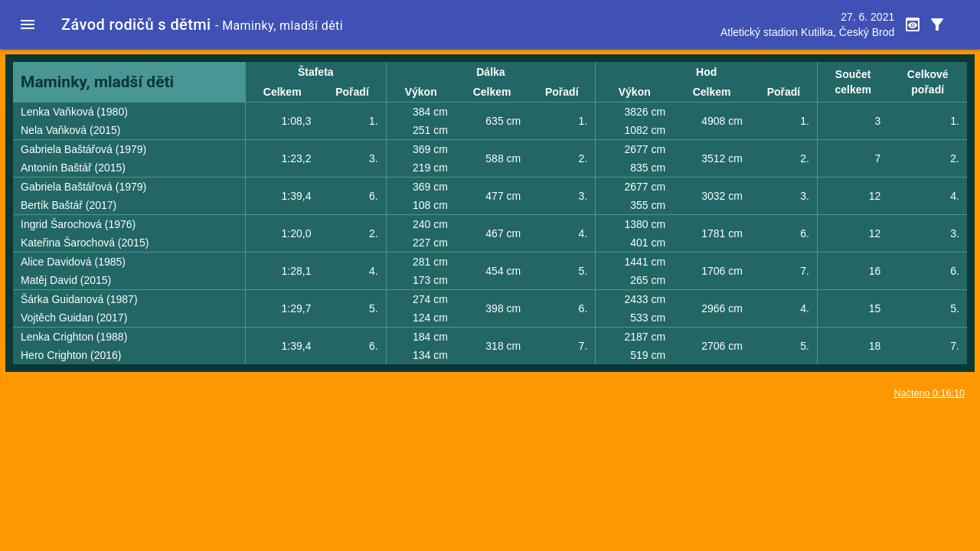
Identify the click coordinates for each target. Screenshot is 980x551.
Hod (706, 72)
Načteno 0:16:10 (929, 393)
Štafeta (316, 72)
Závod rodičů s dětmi (136, 24)
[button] (28, 24)
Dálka (490, 72)
